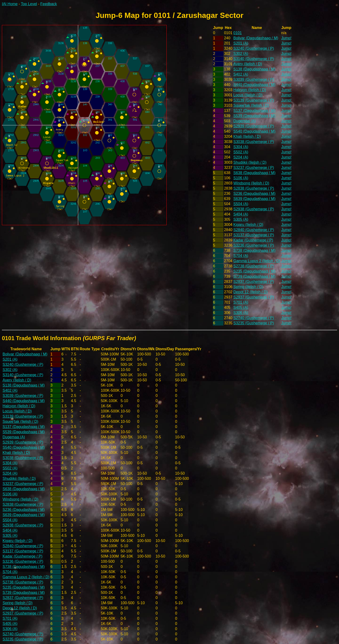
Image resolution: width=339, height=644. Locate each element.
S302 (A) (241, 54)
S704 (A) (241, 256)
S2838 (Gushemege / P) (254, 188)
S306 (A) (241, 313)
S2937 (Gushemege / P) (254, 297)
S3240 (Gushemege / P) (254, 48)
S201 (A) (241, 43)
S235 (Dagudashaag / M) (254, 271)
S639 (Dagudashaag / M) (254, 199)
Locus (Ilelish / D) (248, 95)
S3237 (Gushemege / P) (254, 168)
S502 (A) (241, 152)
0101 (238, 33)
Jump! (286, 38)
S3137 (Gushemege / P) (254, 235)
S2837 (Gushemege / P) (254, 282)
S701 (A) (241, 302)
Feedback (48, 4)
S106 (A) (241, 178)
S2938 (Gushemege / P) (254, 209)
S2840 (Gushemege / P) (254, 230)
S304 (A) (241, 147)
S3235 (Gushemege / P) (254, 323)
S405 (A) (241, 308)
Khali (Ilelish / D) (247, 137)
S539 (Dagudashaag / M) (254, 116)
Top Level (29, 4)
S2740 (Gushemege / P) (254, 318)
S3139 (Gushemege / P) (254, 100)
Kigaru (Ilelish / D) (248, 225)
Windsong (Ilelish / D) (251, 183)
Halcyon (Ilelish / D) (250, 90)
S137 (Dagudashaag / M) (254, 111)
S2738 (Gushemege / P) (254, 266)
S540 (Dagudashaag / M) (254, 131)
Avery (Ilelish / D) (248, 64)
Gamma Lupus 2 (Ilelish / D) (257, 261)
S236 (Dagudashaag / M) (254, 194)
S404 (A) (241, 214)
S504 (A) (241, 204)
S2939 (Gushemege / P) (254, 126)
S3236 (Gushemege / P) (254, 245)
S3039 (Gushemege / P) (254, 79)
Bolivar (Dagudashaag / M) (256, 38)
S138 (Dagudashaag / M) (254, 69)
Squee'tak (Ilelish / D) (251, 105)
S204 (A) (241, 157)
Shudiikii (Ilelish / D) (250, 162)
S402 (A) (241, 74)
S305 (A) (241, 219)
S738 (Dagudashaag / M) (254, 251)
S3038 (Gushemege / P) (254, 142)
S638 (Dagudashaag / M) (254, 173)
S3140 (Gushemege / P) (254, 59)
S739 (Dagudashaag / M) (254, 276)
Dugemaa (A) (244, 121)
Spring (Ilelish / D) (248, 287)
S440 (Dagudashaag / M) (254, 85)
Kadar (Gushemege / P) (253, 240)
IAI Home (10, 4)
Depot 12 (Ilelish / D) (250, 292)
